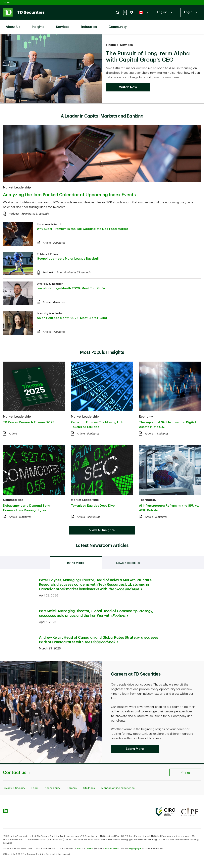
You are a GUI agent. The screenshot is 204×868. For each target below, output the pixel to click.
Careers (7, 2)
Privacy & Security (14, 788)
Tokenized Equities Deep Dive (93, 506)
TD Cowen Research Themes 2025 (29, 422)
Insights (40, 25)
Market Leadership (17, 188)
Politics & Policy (47, 254)
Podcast (14, 214)
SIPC (79, 849)
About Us (15, 25)
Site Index (89, 788)
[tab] (76, 563)
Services (65, 25)
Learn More (135, 749)
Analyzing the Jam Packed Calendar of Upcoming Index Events (69, 195)
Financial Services (119, 45)
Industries (91, 25)
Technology (148, 500)
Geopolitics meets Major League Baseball (68, 259)
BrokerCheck (112, 849)
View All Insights (102, 530)
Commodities (13, 500)
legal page (135, 849)
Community (120, 25)
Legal (35, 788)
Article (47, 243)
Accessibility (52, 788)
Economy (146, 417)
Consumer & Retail (49, 224)
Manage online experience (118, 788)
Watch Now (128, 87)
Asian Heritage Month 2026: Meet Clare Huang (72, 318)
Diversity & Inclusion (50, 284)
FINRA (90, 849)
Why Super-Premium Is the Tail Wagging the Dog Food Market (82, 229)
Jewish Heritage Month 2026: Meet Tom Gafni (71, 288)
